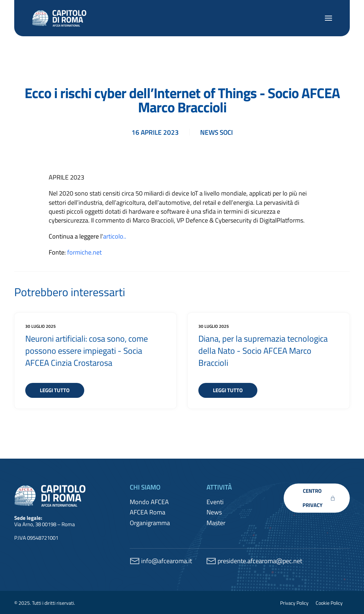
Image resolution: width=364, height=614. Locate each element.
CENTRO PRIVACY (319, 498)
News (214, 512)
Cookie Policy (329, 603)
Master (216, 523)
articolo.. (115, 236)
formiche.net (84, 252)
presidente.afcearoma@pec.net (260, 561)
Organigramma (150, 523)
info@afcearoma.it (167, 561)
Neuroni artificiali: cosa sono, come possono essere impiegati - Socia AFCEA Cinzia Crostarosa (87, 350)
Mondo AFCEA (149, 502)
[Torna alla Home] (60, 18)
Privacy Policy (294, 603)
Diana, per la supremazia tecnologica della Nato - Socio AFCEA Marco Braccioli (263, 350)
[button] (328, 18)
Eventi (215, 502)
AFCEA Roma (148, 512)
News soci (216, 132)
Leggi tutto (55, 390)
